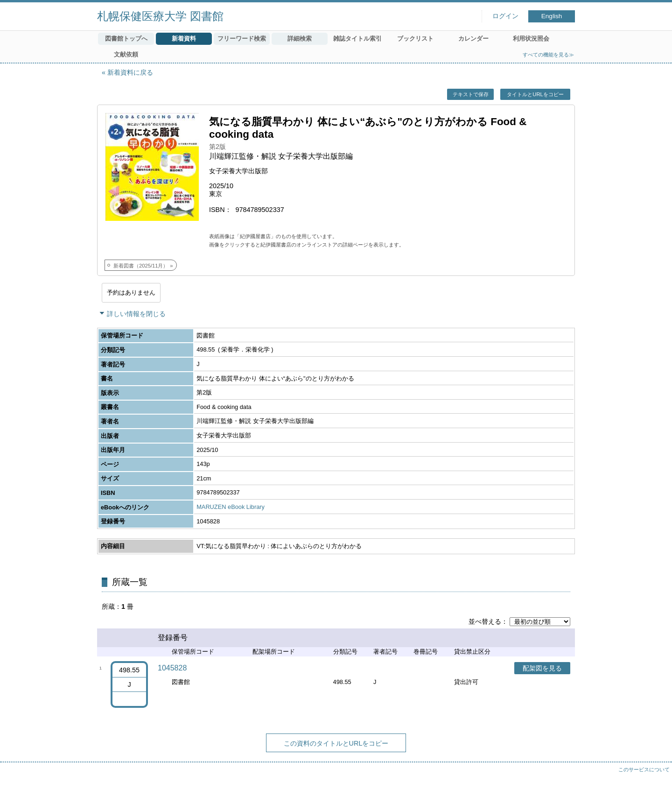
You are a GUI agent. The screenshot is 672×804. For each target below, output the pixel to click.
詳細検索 (300, 39)
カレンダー (473, 39)
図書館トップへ (126, 39)
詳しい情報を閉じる (136, 314)
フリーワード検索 (242, 39)
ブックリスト (415, 39)
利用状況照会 (531, 39)
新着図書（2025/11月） (141, 266)
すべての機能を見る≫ (548, 55)
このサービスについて (644, 769)
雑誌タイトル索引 (357, 39)
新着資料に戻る (130, 72)
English (552, 16)
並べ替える (485, 621)
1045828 (172, 668)
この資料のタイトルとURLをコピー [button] (336, 743)
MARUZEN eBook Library (231, 507)
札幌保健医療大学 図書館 (160, 16)
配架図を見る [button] (542, 668)
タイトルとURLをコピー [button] (535, 94)
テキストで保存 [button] (471, 94)
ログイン (505, 16)
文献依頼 (126, 54)
